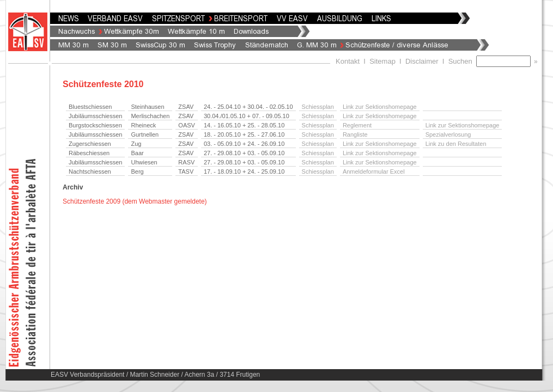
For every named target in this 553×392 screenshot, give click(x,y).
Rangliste (355, 134)
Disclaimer (422, 61)
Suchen (462, 61)
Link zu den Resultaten (456, 144)
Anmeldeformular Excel (374, 171)
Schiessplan (318, 107)
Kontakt (348, 61)
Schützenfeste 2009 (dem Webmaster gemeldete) (135, 201)
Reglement (357, 125)
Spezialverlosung (448, 134)
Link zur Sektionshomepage (380, 107)
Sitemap (382, 61)
